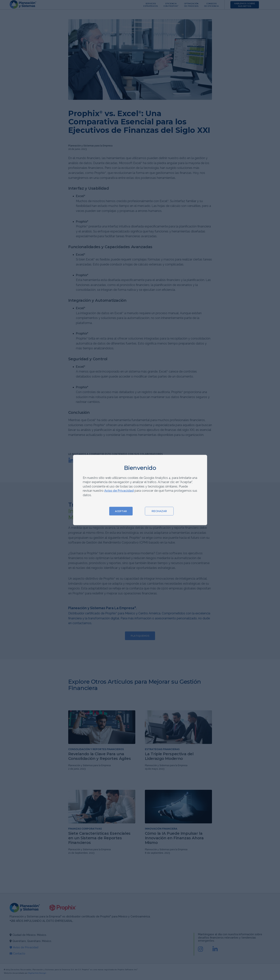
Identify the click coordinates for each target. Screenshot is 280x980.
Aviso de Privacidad (119, 491)
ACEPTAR (121, 511)
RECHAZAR (159, 511)
